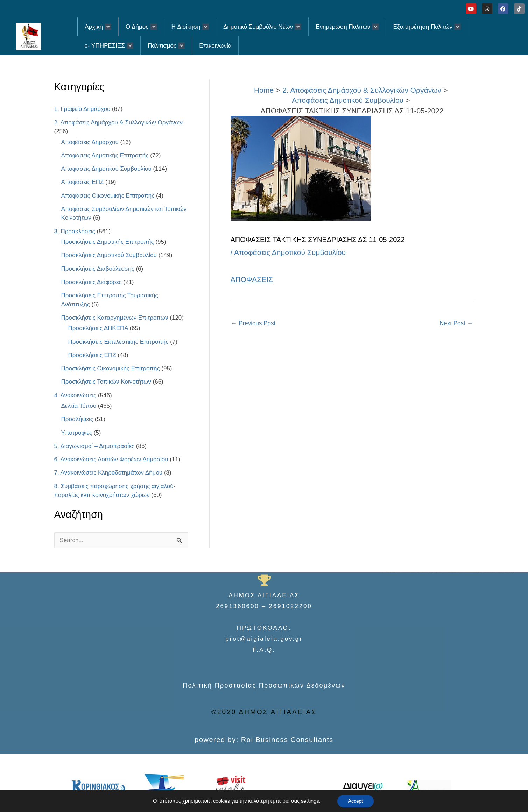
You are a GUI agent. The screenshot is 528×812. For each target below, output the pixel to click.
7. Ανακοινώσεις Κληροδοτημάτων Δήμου (108, 473)
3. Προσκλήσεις (75, 231)
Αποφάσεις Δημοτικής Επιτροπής (105, 155)
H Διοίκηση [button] (190, 27)
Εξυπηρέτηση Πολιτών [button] (427, 27)
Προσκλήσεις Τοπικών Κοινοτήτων (106, 382)
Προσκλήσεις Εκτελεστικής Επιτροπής (118, 342)
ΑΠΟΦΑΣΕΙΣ (252, 279)
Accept (355, 801)
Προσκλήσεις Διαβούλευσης (98, 269)
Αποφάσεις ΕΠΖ (83, 182)
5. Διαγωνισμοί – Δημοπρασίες (94, 446)
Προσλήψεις (77, 419)
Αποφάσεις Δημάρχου (90, 142)
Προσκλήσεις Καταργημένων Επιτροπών (115, 318)
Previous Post (254, 323)
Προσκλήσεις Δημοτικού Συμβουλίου (109, 255)
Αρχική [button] (98, 27)
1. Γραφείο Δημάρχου (82, 109)
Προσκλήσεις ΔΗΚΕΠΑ (98, 328)
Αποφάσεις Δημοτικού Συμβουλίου (106, 169)
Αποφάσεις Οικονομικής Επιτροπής (108, 196)
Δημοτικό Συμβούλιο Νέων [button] (262, 27)
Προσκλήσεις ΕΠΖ (92, 355)
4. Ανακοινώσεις (75, 395)
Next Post (456, 323)
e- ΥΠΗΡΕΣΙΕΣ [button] (109, 46)
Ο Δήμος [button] (141, 27)
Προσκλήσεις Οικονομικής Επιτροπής (111, 368)
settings (310, 801)
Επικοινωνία (215, 46)
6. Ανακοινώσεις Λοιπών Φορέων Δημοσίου (111, 459)
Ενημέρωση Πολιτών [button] (347, 27)
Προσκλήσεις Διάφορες (91, 282)
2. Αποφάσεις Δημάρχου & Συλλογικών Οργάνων (119, 123)
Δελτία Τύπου (79, 406)
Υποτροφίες (77, 433)
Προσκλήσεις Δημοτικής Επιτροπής (108, 242)
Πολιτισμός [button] (166, 46)
